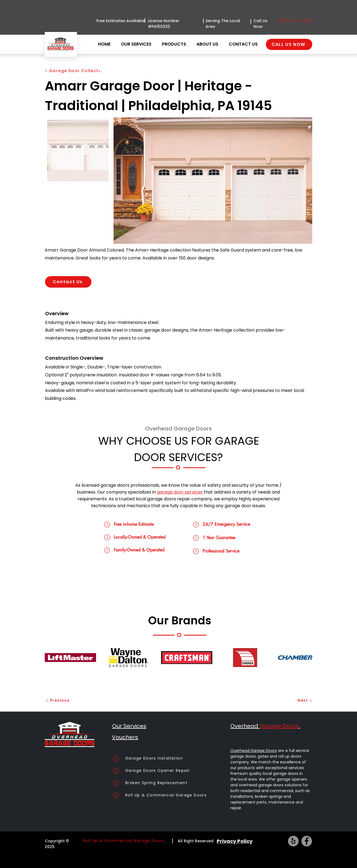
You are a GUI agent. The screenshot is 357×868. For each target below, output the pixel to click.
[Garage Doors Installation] (174, 758)
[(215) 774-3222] (297, 21)
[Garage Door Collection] (74, 71)
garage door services (180, 492)
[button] (175, 44)
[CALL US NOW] (289, 44)
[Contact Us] (68, 282)
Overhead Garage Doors (254, 751)
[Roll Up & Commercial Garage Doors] (174, 795)
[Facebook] (307, 841)
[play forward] (305, 658)
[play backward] (52, 658)
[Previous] (62, 701)
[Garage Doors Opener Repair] (174, 771)
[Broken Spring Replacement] (174, 783)
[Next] (295, 701)
